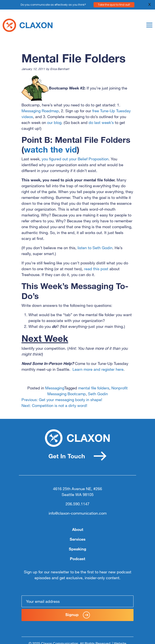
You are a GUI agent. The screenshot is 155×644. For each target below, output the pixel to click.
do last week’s (102, 122)
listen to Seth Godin (95, 248)
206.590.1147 (77, 504)
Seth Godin (98, 394)
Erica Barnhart (60, 69)
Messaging (55, 388)
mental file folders (94, 388)
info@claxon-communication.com (78, 513)
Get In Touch (77, 456)
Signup (78, 615)
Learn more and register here (98, 369)
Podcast (77, 559)
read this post (96, 269)
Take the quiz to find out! (114, 4)
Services (78, 539)
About (78, 529)
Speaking (77, 549)
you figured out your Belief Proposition (75, 159)
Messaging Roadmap (40, 111)
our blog (54, 122)
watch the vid (50, 149)
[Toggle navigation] (149, 25)
